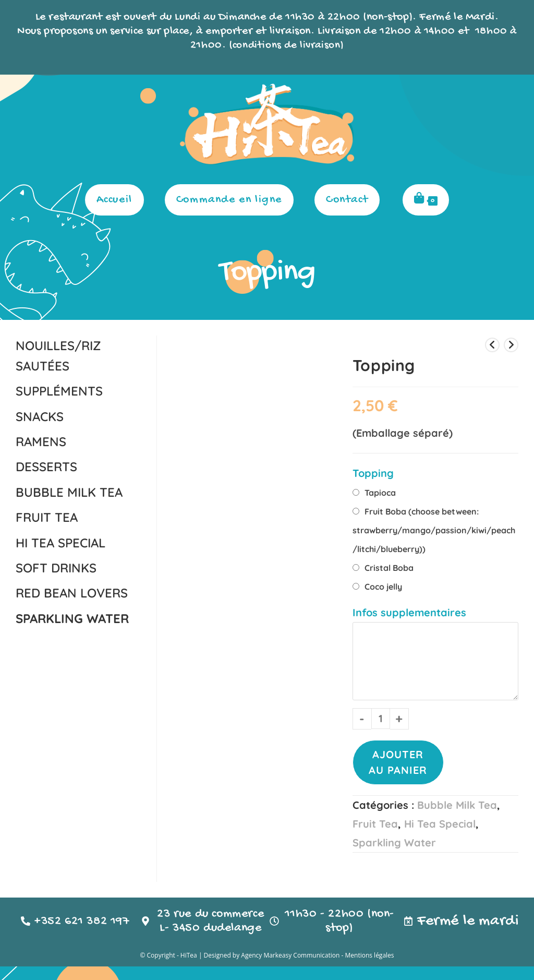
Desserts (46, 466)
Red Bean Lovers (72, 592)
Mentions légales (369, 969)
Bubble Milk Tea (457, 804)
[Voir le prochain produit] (511, 344)
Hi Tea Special (440, 823)
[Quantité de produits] (381, 718)
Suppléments (59, 390)
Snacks (40, 415)
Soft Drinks (56, 567)
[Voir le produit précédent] (492, 344)
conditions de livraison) (288, 45)
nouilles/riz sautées (58, 355)
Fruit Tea (375, 823)
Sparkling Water (394, 842)
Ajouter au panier (398, 762)
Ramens (41, 441)
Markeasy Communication (302, 969)
